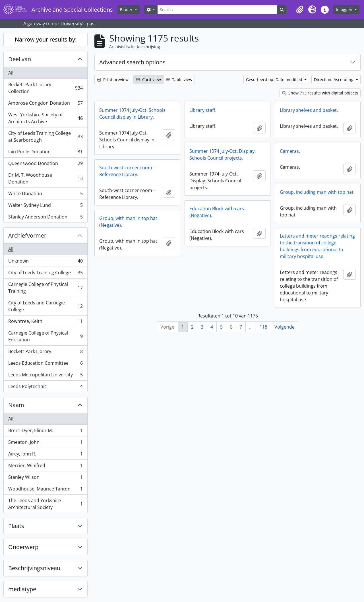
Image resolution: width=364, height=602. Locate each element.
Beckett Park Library (45, 353)
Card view (148, 80)
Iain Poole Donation (45, 153)
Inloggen (345, 10)
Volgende (285, 327)
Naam (16, 405)
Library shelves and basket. (309, 110)
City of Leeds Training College (45, 274)
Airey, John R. (45, 455)
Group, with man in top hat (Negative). (128, 222)
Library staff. (203, 110)
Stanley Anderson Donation (45, 218)
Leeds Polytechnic (45, 387)
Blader (127, 10)
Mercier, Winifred (45, 467)
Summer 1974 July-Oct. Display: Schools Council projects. (223, 154)
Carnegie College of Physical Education (45, 336)
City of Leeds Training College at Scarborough (45, 137)
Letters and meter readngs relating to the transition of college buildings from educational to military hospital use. (317, 246)
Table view (179, 80)
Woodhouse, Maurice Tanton (45, 490)
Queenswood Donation (45, 165)
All (11, 73)
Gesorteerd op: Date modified (275, 80)
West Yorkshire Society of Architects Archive (45, 118)
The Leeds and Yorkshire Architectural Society (45, 504)
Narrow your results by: (46, 39)
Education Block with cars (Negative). (217, 212)
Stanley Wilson (45, 478)
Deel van (20, 59)
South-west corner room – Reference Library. (127, 171)
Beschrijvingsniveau (34, 568)
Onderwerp (23, 547)
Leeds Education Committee (45, 364)
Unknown (45, 262)
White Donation (45, 195)
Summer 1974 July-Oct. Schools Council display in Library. (132, 114)
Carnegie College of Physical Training (45, 288)
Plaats (16, 526)
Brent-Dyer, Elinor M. (45, 432)
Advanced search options (132, 62)
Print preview (113, 80)
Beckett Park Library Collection (45, 88)
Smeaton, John (45, 443)
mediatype (22, 589)
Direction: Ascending (334, 80)
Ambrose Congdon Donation (45, 104)
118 (263, 327)
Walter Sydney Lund (45, 206)
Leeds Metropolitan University (45, 376)
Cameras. (290, 151)
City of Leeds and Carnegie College (45, 306)
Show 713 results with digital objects (320, 93)
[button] (300, 10)
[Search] (217, 10)
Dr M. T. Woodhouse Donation (45, 178)
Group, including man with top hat (317, 192)
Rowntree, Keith (45, 322)
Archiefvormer (27, 235)
